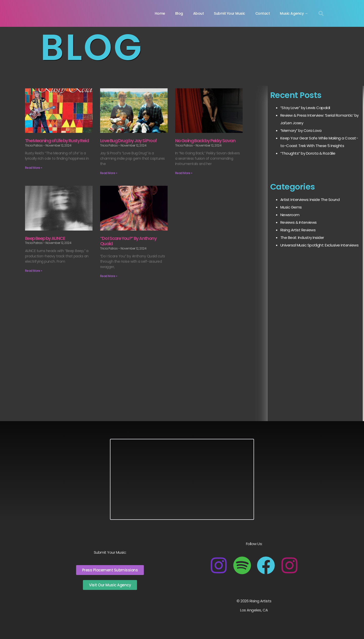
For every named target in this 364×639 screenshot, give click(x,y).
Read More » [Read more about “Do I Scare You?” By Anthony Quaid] (109, 276)
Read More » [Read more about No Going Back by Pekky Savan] (184, 173)
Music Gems (291, 207)
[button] (321, 13)
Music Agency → (294, 13)
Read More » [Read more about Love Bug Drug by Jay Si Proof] (109, 173)
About (199, 13)
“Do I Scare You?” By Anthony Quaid (128, 241)
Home (160, 13)
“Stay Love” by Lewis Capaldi (305, 108)
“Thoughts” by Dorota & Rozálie (308, 153)
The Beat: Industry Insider (302, 238)
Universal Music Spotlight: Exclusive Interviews (320, 245)
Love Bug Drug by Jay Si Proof (128, 141)
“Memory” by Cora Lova (301, 130)
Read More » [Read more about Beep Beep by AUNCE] (34, 271)
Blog (179, 13)
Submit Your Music (230, 13)
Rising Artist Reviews (298, 230)
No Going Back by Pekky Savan (205, 141)
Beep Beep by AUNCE (45, 238)
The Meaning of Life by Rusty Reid (57, 141)
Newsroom (290, 215)
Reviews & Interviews (299, 222)
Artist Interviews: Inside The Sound (310, 200)
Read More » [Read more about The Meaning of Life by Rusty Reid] (34, 168)
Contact (263, 13)
